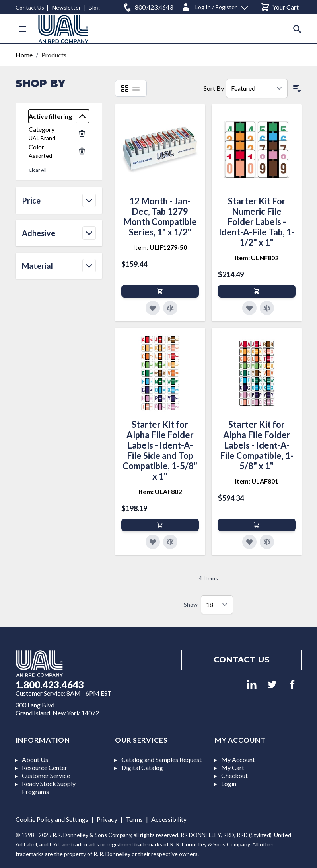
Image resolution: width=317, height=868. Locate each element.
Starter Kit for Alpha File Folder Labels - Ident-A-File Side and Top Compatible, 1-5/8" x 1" (160, 450)
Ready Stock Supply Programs (49, 787)
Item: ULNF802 (257, 258)
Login (229, 783)
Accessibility (169, 819)
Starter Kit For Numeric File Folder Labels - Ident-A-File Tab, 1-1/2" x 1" (257, 222)
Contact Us (30, 7)
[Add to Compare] (170, 308)
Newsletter (66, 7)
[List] (136, 88)
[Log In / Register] (214, 6)
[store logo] (63, 29)
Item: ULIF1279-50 (160, 247)
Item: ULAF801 (257, 481)
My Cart (233, 767)
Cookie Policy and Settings (52, 819)
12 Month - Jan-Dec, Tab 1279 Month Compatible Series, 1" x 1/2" (160, 217)
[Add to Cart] (160, 291)
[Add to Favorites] (153, 308)
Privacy (107, 819)
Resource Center (45, 767)
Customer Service (46, 775)
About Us (35, 759)
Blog (94, 7)
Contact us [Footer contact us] (242, 660)
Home (24, 55)
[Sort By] (257, 88)
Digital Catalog (142, 767)
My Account (238, 759)
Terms (134, 819)
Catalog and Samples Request (161, 759)
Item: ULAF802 (160, 491)
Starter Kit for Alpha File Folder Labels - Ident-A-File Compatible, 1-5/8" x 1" (257, 445)
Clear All (38, 170)
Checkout (234, 775)
